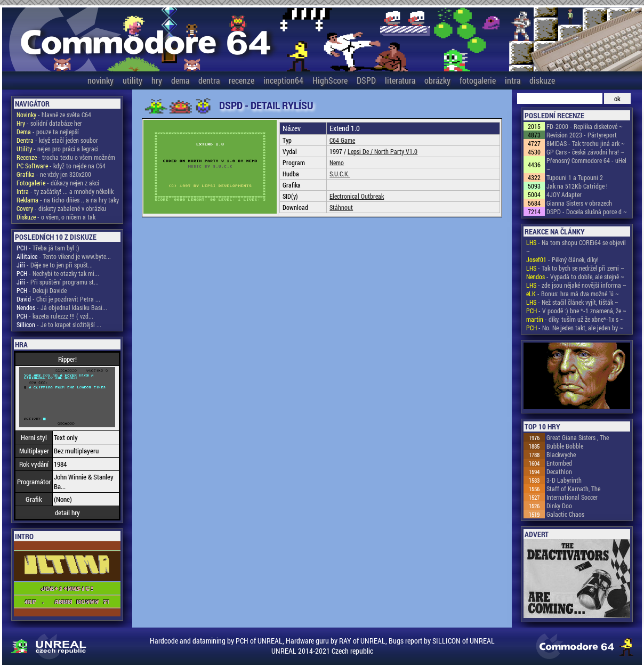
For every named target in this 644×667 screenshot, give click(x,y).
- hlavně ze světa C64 (54, 115)
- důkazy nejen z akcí (58, 183)
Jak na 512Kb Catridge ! (577, 186)
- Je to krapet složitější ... (59, 324)
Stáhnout (341, 207)
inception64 (283, 80)
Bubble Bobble (565, 446)
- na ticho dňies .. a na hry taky (68, 200)
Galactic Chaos (565, 514)
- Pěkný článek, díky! (562, 259)
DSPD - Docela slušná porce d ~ (587, 212)
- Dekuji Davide (42, 290)
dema (180, 80)
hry (157, 80)
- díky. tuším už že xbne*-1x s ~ (575, 319)
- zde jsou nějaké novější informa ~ (576, 285)
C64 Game (342, 140)
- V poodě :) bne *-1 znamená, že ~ (576, 311)
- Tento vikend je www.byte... (64, 256)
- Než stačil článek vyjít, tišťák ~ (572, 302)
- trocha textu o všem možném (66, 157)
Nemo (337, 162)
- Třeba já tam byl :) (48, 248)
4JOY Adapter (564, 194)
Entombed (559, 463)
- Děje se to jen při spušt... (55, 265)
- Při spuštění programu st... (58, 282)
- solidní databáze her (49, 123)
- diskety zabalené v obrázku (61, 208)
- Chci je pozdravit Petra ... (58, 299)
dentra (209, 80)
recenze (241, 80)
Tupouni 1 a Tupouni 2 (575, 177)
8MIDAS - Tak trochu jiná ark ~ (586, 143)
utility (132, 80)
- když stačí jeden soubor (57, 140)
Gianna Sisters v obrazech (579, 203)
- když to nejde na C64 (61, 166)
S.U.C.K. (340, 174)
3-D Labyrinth (564, 480)
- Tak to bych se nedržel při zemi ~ (575, 268)
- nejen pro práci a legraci (58, 149)
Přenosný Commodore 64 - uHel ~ (586, 165)
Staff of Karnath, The (573, 489)
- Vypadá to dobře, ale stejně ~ (575, 276)
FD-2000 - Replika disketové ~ (585, 126)
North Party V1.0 (396, 151)
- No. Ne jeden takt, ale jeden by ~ (575, 328)
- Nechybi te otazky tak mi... (58, 273)
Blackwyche (561, 454)
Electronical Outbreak (357, 196)
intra (513, 80)
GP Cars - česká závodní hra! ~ (585, 152)
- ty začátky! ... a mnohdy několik (65, 191)
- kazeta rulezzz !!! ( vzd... (55, 316)
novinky (100, 80)
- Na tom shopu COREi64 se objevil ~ (576, 247)
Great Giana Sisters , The (578, 437)
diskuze (542, 80)
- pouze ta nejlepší (48, 132)
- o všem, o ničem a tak (56, 217)
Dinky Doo (559, 506)
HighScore (330, 80)
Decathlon (559, 471)
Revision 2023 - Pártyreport (582, 135)
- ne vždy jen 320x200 (54, 174)
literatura (400, 80)
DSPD (366, 80)
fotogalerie (478, 80)
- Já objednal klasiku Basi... (62, 307)
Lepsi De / (361, 151)
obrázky (437, 80)
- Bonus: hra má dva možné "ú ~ (573, 294)
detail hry (67, 513)
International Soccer (572, 497)
